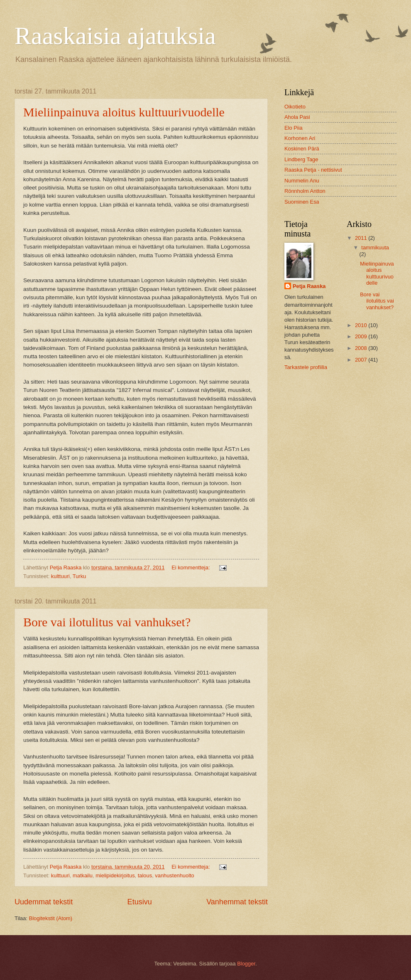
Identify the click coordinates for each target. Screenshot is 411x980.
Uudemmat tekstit (44, 902)
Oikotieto (295, 107)
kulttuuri (60, 576)
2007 (362, 360)
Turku (79, 576)
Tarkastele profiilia (306, 367)
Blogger (246, 964)
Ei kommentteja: (191, 568)
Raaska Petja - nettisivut (313, 170)
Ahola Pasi (297, 117)
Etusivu (140, 902)
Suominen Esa (302, 202)
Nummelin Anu (302, 181)
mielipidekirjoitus (115, 875)
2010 (362, 325)
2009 (362, 336)
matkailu (83, 875)
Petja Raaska (309, 286)
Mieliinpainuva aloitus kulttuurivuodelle (124, 112)
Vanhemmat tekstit (237, 902)
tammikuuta (375, 247)
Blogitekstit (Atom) (51, 918)
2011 (362, 238)
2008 (362, 348)
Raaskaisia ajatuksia (115, 36)
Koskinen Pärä (302, 149)
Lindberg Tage (301, 159)
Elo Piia (294, 128)
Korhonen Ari (300, 138)
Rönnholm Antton (305, 191)
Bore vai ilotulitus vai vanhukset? (107, 622)
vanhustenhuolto (175, 875)
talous (145, 875)
